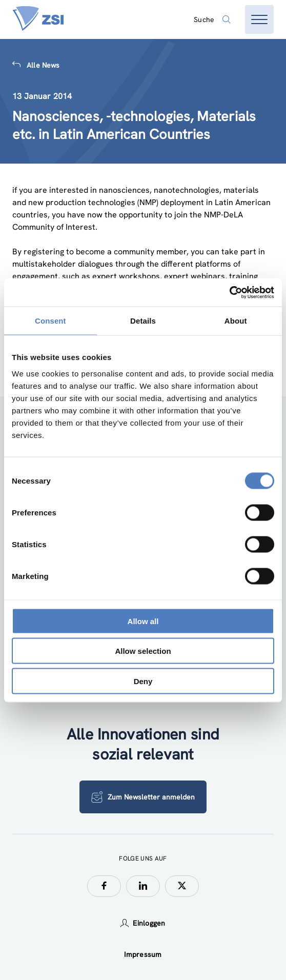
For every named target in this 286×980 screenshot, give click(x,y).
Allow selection (143, 651)
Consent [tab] (50, 321)
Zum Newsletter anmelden (143, 797)
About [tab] (236, 321)
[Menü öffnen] (259, 19)
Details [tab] (143, 321)
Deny (143, 681)
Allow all (143, 621)
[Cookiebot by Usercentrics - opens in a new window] (229, 292)
